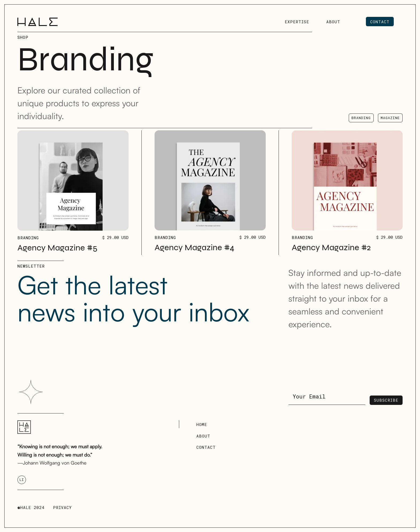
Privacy (62, 508)
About (203, 436)
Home (202, 424)
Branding (28, 238)
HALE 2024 (31, 508)
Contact (206, 447)
